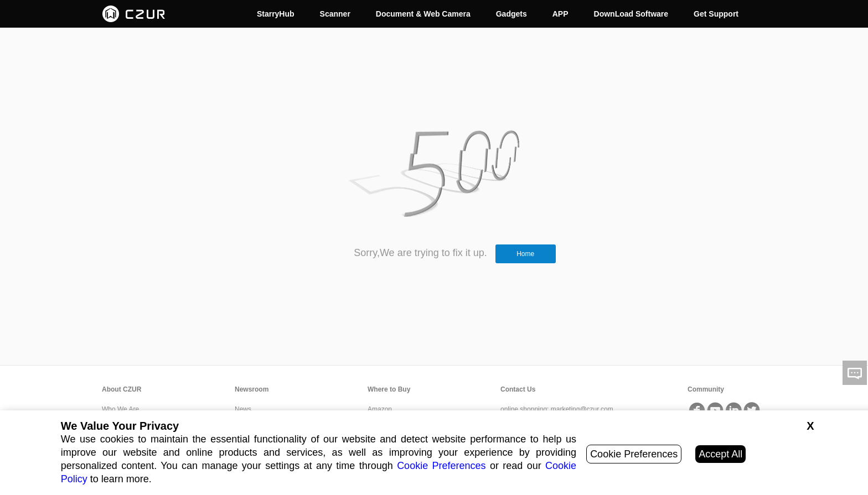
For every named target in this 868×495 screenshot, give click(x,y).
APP (560, 14)
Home (525, 254)
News (243, 409)
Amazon (380, 409)
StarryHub (276, 14)
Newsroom (252, 389)
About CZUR (122, 389)
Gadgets (512, 14)
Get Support (716, 14)
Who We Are (120, 409)
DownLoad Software (631, 14)
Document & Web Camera (423, 14)
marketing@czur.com (582, 409)
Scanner (335, 14)
